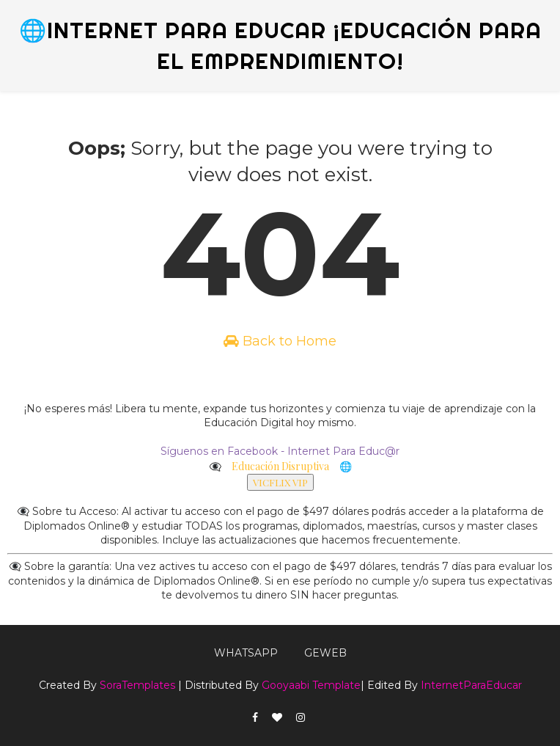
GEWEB (325, 653)
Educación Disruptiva (280, 466)
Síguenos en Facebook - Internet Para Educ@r (280, 451)
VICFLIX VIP (280, 482)
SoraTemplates (137, 685)
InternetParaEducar (471, 685)
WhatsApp (246, 653)
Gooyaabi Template (311, 685)
